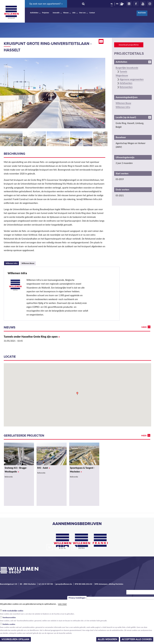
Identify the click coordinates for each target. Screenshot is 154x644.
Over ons (82, 13)
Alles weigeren (108, 639)
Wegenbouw (122, 75)
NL (112, 4)
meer (144, 327)
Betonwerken (126, 87)
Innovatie (56, 13)
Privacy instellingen (77, 598)
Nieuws (66, 13)
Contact (92, 13)
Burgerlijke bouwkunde (127, 68)
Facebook (136, 4)
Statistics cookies (9, 624)
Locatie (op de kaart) (126, 117)
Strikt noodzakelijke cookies (13, 611)
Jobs (74, 13)
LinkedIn (129, 4)
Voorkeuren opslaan (15, 639)
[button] (77, 393)
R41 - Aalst (44, 468)
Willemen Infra (12, 263)
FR (117, 4)
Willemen (11, 12)
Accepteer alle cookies (137, 639)
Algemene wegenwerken (132, 79)
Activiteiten (34, 13)
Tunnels (123, 71)
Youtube (143, 4)
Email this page (101, 41)
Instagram (150, 4)
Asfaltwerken (126, 83)
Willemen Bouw (28, 263)
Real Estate (142, 13)
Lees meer (62, 604)
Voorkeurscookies (9, 617)
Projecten (46, 13)
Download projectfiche (129, 45)
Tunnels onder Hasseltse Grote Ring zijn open (32, 337)
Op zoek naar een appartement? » (46, 4)
